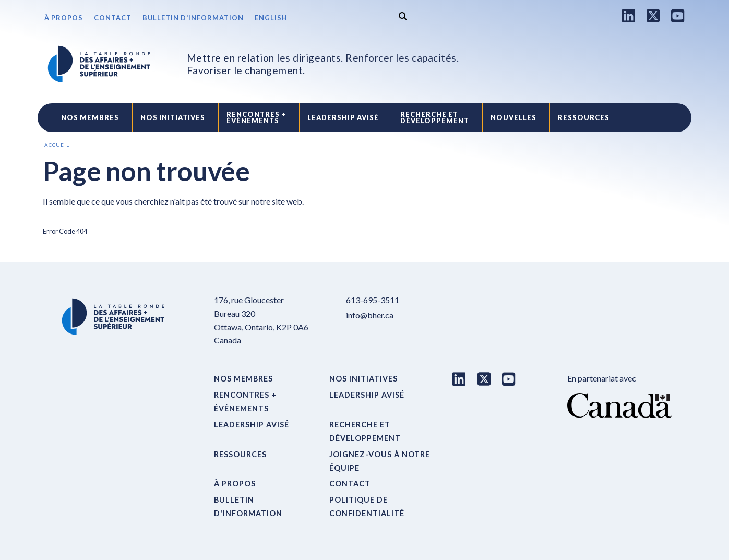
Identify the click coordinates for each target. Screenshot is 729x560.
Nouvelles (513, 117)
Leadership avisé (343, 117)
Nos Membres (90, 117)
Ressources (584, 117)
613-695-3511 (373, 300)
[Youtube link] (678, 16)
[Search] (344, 19)
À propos (64, 18)
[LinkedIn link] (629, 16)
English (271, 18)
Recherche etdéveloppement (435, 118)
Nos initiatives (173, 117)
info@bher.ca (370, 315)
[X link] (653, 16)
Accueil (57, 145)
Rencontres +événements (256, 118)
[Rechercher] (403, 16)
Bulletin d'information (193, 18)
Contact (113, 18)
